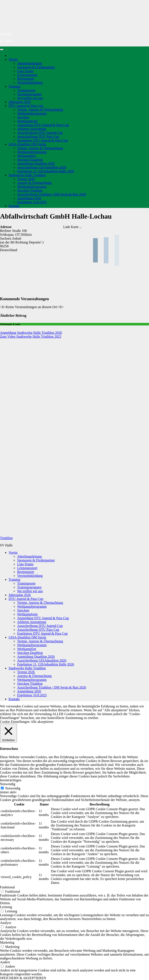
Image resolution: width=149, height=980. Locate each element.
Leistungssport (27, 75)
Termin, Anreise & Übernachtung (40, 110)
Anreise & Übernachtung (34, 183)
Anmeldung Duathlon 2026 (36, 163)
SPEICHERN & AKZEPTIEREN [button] (23, 978)
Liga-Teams (25, 71)
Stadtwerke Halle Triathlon (27, 175)
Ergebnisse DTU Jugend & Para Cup (42, 140)
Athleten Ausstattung (32, 129)
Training (14, 86)
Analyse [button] (6, 923)
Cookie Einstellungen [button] (15, 722)
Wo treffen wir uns (30, 98)
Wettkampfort (27, 156)
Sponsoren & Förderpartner (36, 67)
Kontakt (14, 206)
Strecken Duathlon (30, 160)
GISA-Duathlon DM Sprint (27, 144)
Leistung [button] (6, 907)
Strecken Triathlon (30, 190)
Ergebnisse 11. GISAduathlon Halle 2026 (46, 171)
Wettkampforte (27, 121)
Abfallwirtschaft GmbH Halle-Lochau (56, 216)
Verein (13, 59)
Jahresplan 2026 (20, 102)
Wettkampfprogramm (32, 113)
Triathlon (6, 34)
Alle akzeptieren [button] (42, 722)
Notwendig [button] (8, 784)
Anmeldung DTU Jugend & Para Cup (43, 125)
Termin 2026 (26, 179)
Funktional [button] (7, 887)
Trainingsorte (26, 90)
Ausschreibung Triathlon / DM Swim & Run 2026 (52, 194)
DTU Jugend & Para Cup (26, 106)
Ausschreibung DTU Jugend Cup (40, 133)
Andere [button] (5, 962)
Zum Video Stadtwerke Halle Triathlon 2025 (31, 336)
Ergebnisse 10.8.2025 (32, 202)
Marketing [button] (7, 942)
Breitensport (26, 79)
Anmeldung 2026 (29, 198)
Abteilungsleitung (29, 63)
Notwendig (13, 788)
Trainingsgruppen (29, 94)
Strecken (23, 117)
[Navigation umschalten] (2, 49)
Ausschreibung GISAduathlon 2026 (42, 167)
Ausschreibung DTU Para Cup (38, 136)
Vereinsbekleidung (30, 83)
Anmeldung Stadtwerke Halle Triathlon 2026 (31, 333)
